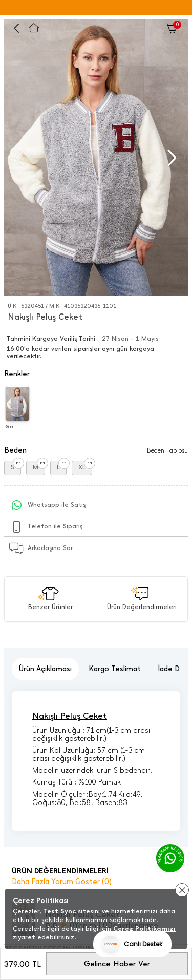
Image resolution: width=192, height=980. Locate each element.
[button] (171, 158)
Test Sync (60, 911)
